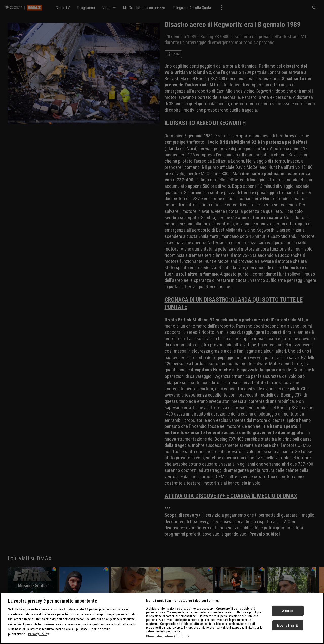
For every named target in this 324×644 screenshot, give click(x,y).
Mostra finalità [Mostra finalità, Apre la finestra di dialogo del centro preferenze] (288, 625)
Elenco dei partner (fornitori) (167, 636)
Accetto (288, 611)
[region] (162, 618)
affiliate (68, 609)
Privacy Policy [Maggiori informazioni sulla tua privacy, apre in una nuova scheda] (38, 634)
